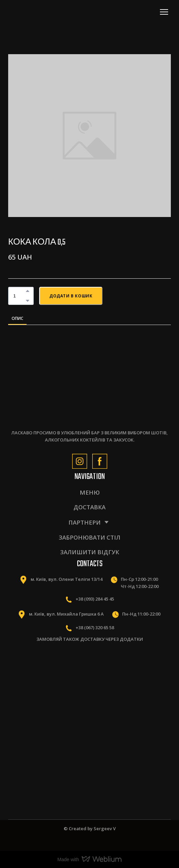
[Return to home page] (38, 12)
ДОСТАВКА (89, 507)
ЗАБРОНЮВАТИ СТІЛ (90, 537)
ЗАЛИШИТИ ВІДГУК (90, 552)
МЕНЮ (90, 492)
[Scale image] (46, 676)
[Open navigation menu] (164, 12)
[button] (28, 291)
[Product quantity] (19, 296)
